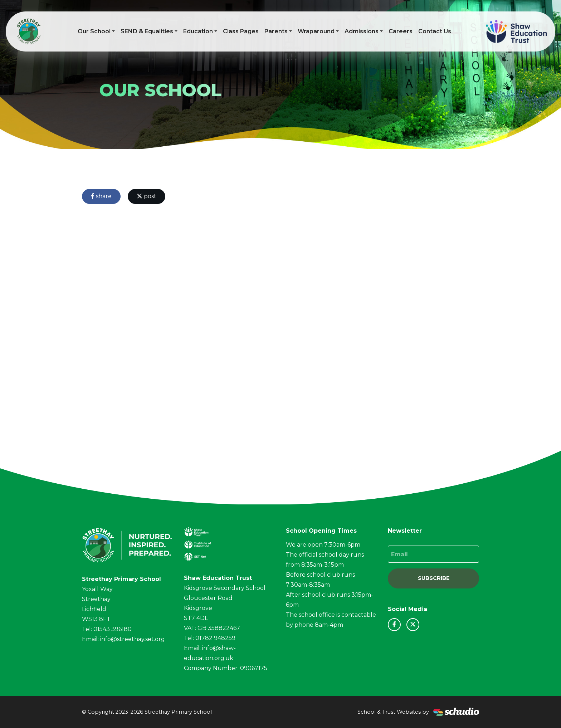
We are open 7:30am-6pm (323, 545)
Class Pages (241, 31)
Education (198, 31)
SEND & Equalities (147, 31)
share (101, 196)
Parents (276, 31)
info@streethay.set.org (133, 639)
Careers (401, 31)
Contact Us (435, 31)
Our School (94, 31)
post (147, 196)
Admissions (362, 31)
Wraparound (316, 31)
